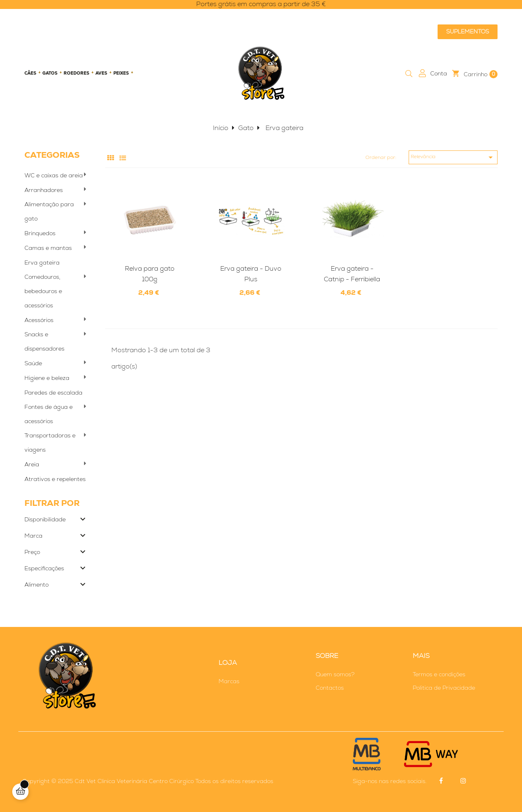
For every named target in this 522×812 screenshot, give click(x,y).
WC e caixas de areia (54, 175)
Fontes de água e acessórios (49, 414)
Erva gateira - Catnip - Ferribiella (352, 274)
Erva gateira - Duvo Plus (251, 274)
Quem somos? (335, 674)
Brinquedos (40, 233)
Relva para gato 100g (150, 274)
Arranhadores (44, 190)
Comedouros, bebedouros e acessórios (43, 291)
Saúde (33, 363)
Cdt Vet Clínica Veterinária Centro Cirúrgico (134, 781)
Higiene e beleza (47, 378)
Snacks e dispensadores (44, 341)
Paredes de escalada (53, 393)
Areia (32, 464)
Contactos (330, 688)
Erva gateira (42, 263)
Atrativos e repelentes (55, 479)
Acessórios (39, 320)
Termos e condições (439, 674)
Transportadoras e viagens (50, 442)
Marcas (229, 681)
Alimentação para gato (49, 211)
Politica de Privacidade (444, 688)
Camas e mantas (48, 248)
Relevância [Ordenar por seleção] (453, 157)
